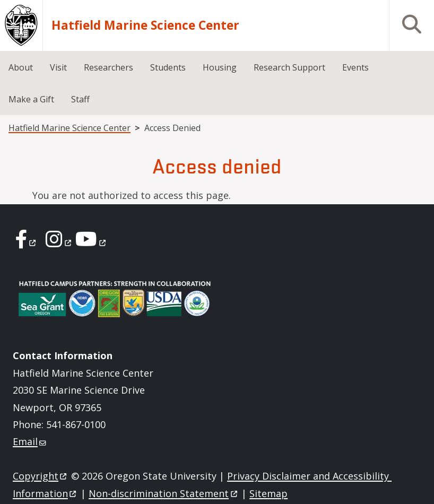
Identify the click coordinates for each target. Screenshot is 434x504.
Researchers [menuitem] (108, 67)
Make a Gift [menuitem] (31, 99)
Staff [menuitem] (80, 99)
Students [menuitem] (168, 67)
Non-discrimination (164, 493)
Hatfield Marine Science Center (145, 26)
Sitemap (268, 493)
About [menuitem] (21, 67)
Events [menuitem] (355, 67)
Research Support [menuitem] (289, 67)
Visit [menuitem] (58, 67)
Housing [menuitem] (220, 67)
